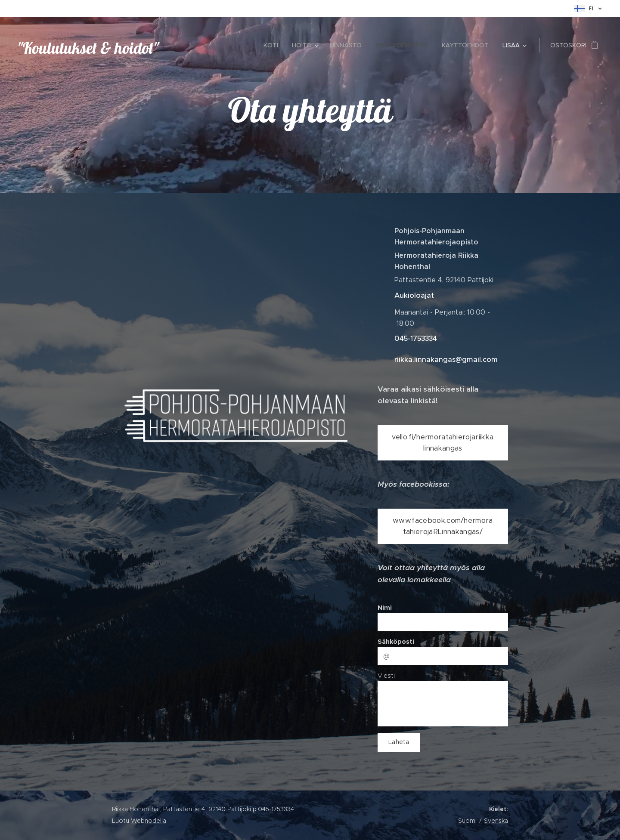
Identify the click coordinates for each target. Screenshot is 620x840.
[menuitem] (273, 45)
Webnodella (149, 821)
